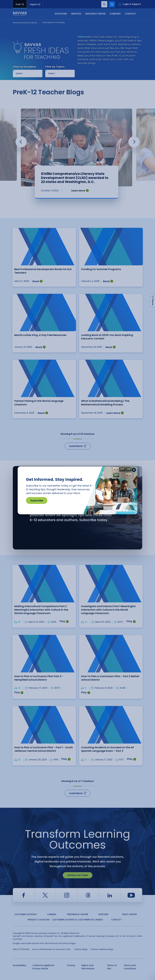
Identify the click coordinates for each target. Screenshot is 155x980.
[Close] (134, 470)
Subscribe (37, 500)
